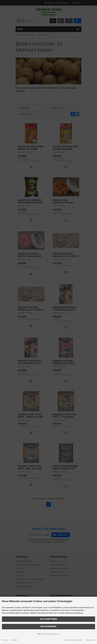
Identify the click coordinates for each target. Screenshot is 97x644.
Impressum (91, 640)
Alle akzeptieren (49, 619)
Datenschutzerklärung (74, 640)
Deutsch (5, 640)
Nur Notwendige (48, 627)
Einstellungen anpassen (49, 634)
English (15, 640)
